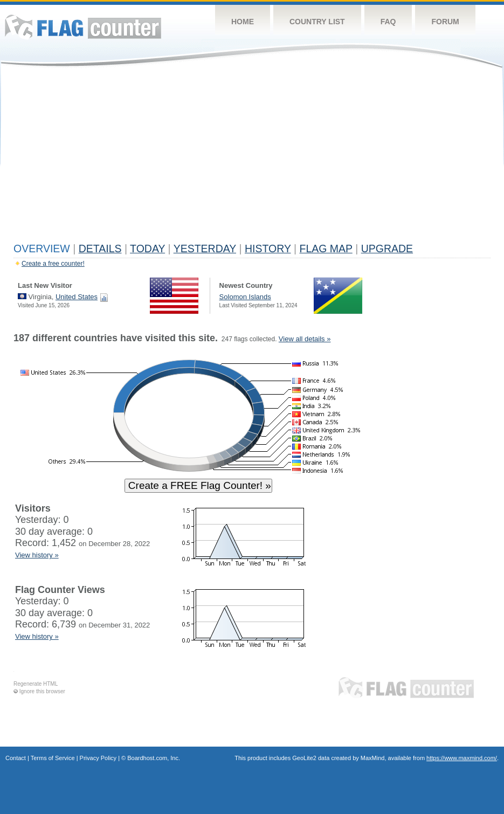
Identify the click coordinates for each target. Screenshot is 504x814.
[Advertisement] (252, 157)
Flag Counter (83, 27)
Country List (317, 22)
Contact (16, 758)
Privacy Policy (98, 758)
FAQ (388, 22)
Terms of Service (53, 758)
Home (243, 22)
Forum (445, 22)
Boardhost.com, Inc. (154, 758)
